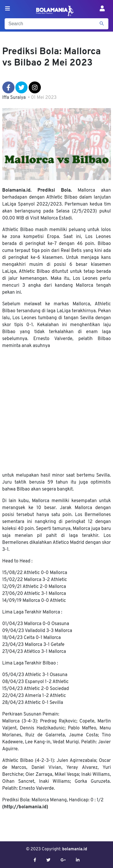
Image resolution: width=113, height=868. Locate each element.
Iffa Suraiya (14, 98)
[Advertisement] (57, 411)
